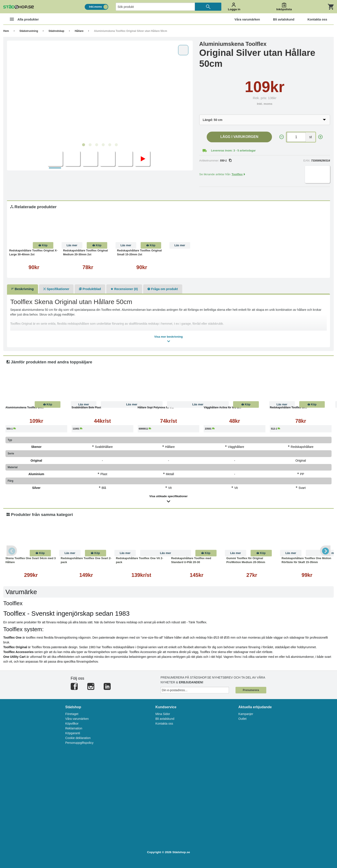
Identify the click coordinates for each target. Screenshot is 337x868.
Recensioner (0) (124, 289)
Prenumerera (251, 690)
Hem (6, 31)
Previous (12, 551)
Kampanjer (246, 714)
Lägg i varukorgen (239, 137)
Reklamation (74, 728)
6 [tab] (116, 145)
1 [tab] (83, 145)
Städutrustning (29, 31)
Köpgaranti (73, 733)
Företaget (72, 714)
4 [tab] (103, 145)
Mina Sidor (163, 714)
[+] (320, 137)
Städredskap (56, 31)
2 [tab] (90, 145)
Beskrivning (22, 289)
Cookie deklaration (78, 738)
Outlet (242, 719)
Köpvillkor (72, 724)
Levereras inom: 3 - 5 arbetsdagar (233, 150)
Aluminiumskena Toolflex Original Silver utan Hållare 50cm (130, 31)
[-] (282, 137)
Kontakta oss (164, 724)
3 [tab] (96, 145)
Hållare (79, 31)
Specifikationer (56, 289)
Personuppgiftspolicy (79, 743)
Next (325, 551)
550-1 (226, 161)
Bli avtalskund (165, 719)
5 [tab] (110, 145)
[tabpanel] (100, 92)
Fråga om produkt (163, 289)
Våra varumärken (77, 719)
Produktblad (90, 289)
